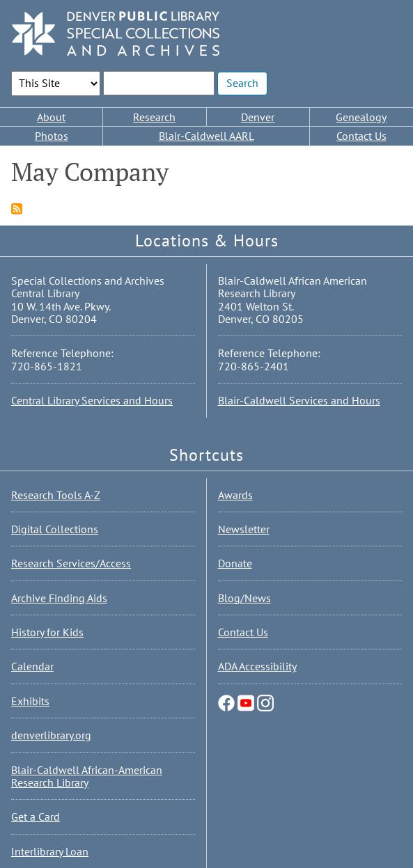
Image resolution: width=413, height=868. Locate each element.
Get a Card (36, 816)
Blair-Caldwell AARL (206, 136)
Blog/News (244, 598)
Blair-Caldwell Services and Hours (299, 400)
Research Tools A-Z (56, 495)
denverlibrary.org (51, 735)
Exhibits (30, 701)
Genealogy (361, 117)
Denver (258, 117)
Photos (52, 136)
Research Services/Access (71, 563)
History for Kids (47, 632)
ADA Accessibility (257, 666)
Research (154, 117)
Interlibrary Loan (50, 851)
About (51, 117)
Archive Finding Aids (59, 598)
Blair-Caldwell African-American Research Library (87, 776)
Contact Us (361, 136)
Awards (235, 495)
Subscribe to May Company (17, 209)
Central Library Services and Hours (92, 400)
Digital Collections (55, 529)
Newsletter (244, 529)
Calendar (32, 666)
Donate (235, 563)
